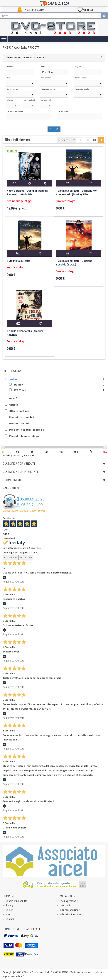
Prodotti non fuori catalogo (27, 430)
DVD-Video (20, 390)
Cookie (9, 910)
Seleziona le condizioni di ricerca (25, 57)
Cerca (54, 129)
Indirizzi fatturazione (70, 914)
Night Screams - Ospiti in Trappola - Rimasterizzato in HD (28, 193)
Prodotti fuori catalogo (24, 436)
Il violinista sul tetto (18, 261)
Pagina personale (69, 901)
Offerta (14, 405)
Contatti (10, 919)
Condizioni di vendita (16, 901)
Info (8, 914)
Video (13, 379)
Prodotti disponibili (22, 417)
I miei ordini (66, 905)
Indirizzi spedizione (70, 910)
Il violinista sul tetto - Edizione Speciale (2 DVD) (74, 263)
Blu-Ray (18, 385)
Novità (13, 398)
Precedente (10, 557)
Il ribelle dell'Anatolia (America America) (25, 333)
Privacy (9, 905)
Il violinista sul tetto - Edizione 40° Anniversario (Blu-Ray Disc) (76, 193)
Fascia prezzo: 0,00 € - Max (18, 455)
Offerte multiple (19, 411)
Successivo (26, 557)
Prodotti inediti (19, 423)
